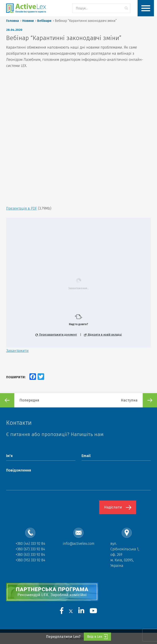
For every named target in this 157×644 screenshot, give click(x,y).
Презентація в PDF (22, 208)
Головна (12, 21)
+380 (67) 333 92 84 (30, 549)
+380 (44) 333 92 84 (30, 544)
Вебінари (44, 21)
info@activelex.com (79, 544)
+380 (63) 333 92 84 (30, 555)
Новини (28, 21)
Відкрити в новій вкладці (103, 335)
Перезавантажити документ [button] (56, 335)
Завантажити (17, 351)
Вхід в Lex (97, 637)
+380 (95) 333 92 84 (30, 560)
